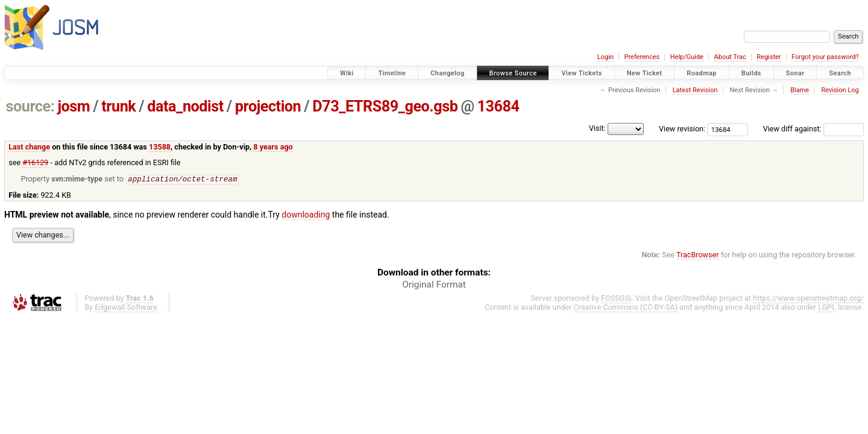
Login (605, 57)
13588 (160, 147)
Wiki (347, 73)
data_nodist (185, 106)
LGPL (827, 308)
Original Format (434, 285)
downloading (306, 215)
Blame (800, 90)
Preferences (642, 57)
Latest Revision (695, 90)
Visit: (597, 128)
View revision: (682, 129)
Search (840, 73)
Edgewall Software (126, 308)
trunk (118, 106)
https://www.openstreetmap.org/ (808, 299)
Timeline (392, 73)
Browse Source (513, 73)
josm (74, 106)
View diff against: (813, 129)
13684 (498, 106)
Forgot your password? (825, 57)
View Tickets (581, 73)
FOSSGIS (616, 299)
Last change (29, 147)
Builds (751, 73)
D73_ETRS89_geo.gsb (385, 106)
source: (30, 106)
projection (268, 106)
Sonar (795, 73)
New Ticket (645, 73)
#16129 (35, 162)
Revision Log (840, 90)
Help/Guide (687, 57)
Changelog (447, 73)
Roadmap (702, 73)
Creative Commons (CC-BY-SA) (626, 308)
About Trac (730, 57)
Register (769, 57)
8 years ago (273, 147)
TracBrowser (698, 255)
